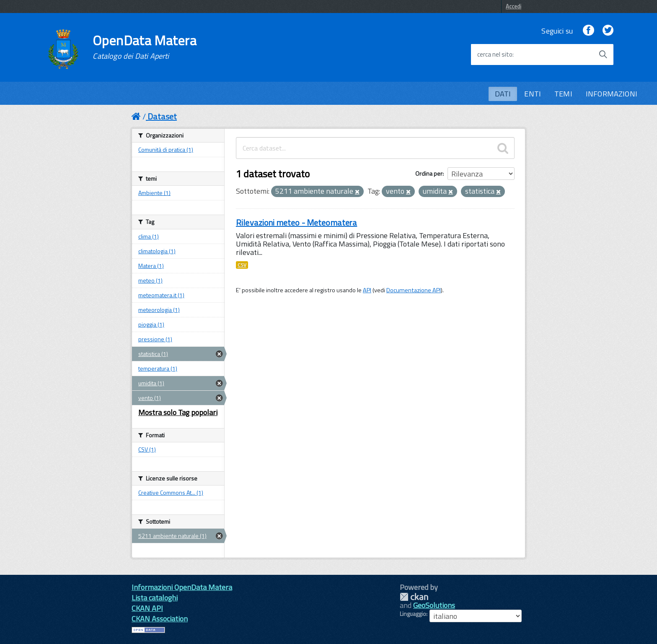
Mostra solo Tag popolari (178, 412)
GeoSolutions (434, 605)
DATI (503, 94)
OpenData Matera (145, 47)
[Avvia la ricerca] (603, 55)
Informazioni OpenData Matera (182, 587)
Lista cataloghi (155, 598)
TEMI (563, 94)
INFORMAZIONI (612, 94)
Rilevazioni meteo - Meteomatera (296, 222)
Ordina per (429, 173)
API (367, 290)
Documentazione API (414, 290)
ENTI (533, 94)
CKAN (414, 597)
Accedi (513, 6)
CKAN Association (160, 619)
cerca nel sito (495, 55)
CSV (242, 265)
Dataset (162, 116)
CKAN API (147, 608)
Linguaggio (413, 614)
